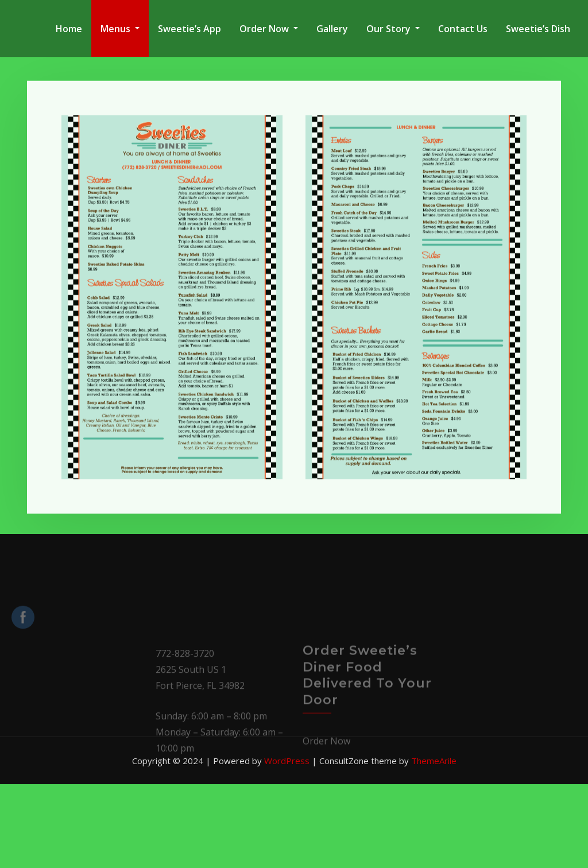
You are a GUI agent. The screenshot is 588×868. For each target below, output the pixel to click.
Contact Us (463, 29)
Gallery (332, 29)
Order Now (269, 29)
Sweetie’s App (189, 29)
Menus (120, 29)
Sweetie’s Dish (538, 29)
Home (69, 29)
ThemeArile (434, 761)
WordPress (287, 761)
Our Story (393, 29)
